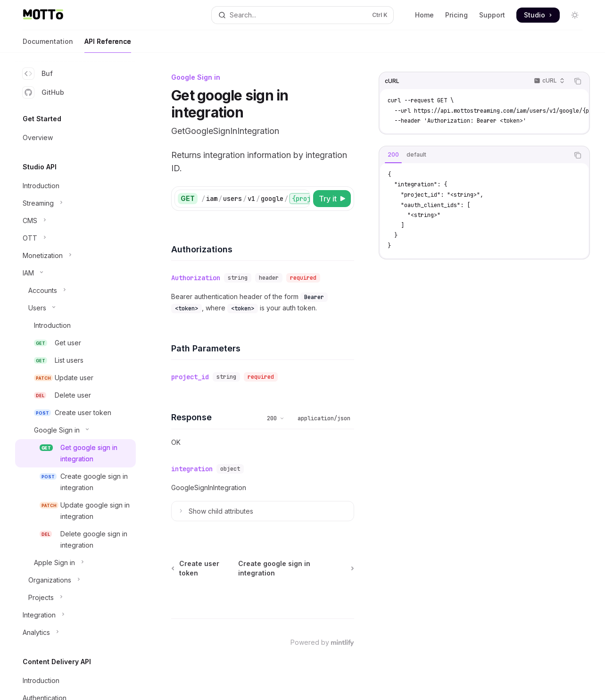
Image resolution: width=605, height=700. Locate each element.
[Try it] (332, 199)
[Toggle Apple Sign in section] (75, 563)
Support (492, 15)
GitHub (43, 92)
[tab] (393, 155)
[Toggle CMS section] (75, 221)
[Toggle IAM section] (75, 273)
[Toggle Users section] (75, 308)
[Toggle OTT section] (75, 238)
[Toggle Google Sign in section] (75, 430)
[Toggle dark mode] (575, 15)
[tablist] (474, 155)
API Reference (108, 45)
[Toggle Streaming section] (75, 203)
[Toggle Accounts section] (75, 291)
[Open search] (302, 15)
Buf (38, 74)
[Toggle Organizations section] (75, 580)
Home (424, 15)
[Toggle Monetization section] (75, 256)
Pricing (456, 15)
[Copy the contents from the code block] (578, 81)
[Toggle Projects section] (75, 598)
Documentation (48, 45)
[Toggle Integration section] (75, 615)
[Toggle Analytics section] (75, 633)
